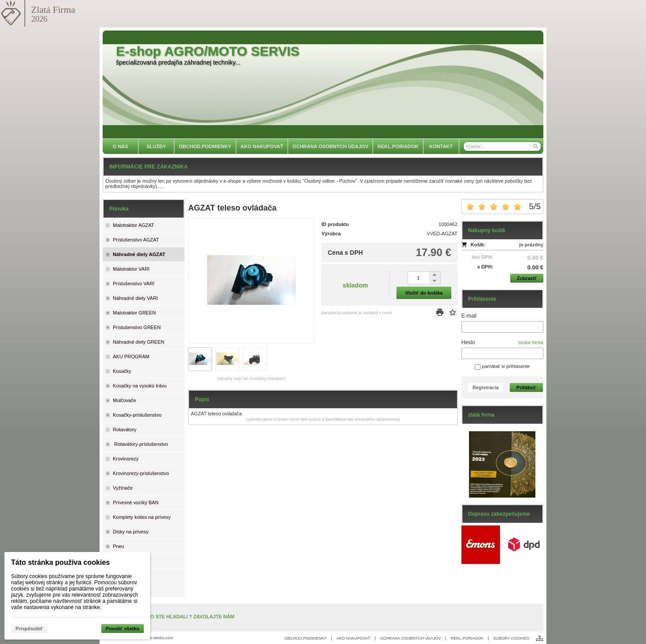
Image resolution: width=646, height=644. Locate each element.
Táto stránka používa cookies (60, 562)
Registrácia (486, 387)
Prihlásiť (526, 387)
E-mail (469, 316)
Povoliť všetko (123, 629)
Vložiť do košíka (424, 293)
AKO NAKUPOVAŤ (353, 638)
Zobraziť (527, 278)
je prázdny (531, 245)
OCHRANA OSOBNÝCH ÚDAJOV (411, 638)
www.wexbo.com (159, 638)
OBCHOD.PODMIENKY (306, 638)
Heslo (468, 342)
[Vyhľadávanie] (502, 146)
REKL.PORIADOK (467, 638)
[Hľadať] (535, 146)
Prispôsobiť (29, 629)
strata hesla (531, 342)
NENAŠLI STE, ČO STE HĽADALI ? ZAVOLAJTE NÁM (173, 617)
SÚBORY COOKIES (511, 638)
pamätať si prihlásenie (502, 366)
